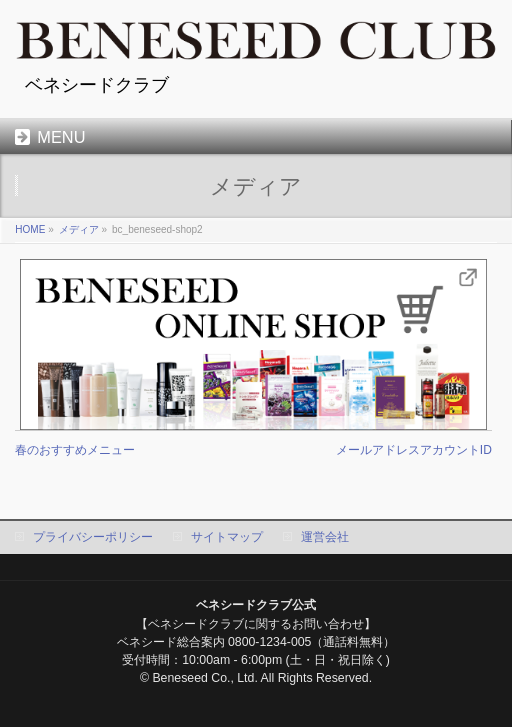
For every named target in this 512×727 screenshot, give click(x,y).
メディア (79, 229)
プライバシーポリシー (93, 537)
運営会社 (325, 537)
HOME (30, 229)
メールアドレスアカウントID (414, 450)
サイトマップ (227, 537)
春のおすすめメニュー (75, 450)
